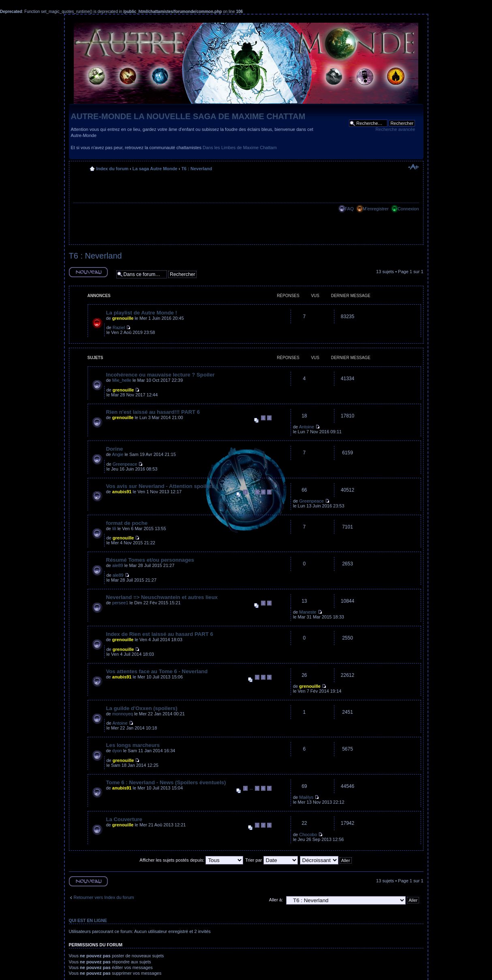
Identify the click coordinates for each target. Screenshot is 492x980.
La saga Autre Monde (155, 169)
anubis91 (122, 492)
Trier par (271, 860)
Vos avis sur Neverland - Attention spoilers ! (162, 486)
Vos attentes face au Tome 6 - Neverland (157, 671)
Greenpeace (125, 464)
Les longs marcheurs (133, 745)
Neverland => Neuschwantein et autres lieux (162, 597)
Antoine (307, 427)
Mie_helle (122, 380)
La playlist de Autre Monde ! (142, 313)
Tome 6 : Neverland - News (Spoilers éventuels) (166, 782)
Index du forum (112, 169)
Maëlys (306, 797)
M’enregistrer (376, 209)
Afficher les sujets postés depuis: (191, 860)
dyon (117, 751)
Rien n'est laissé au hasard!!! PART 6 (153, 412)
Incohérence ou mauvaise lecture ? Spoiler (160, 375)
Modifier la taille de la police (413, 167)
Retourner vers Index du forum (104, 897)
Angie (118, 454)
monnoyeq (123, 714)
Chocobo (308, 834)
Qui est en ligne (88, 920)
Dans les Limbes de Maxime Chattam (240, 148)
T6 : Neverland (197, 169)
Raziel (119, 327)
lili (114, 529)
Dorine (115, 449)
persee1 (120, 603)
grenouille (123, 318)
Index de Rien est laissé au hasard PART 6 (160, 634)
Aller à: (276, 900)
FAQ (349, 209)
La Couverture (124, 819)
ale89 (118, 565)
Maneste (308, 612)
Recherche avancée (395, 129)
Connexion (408, 209)
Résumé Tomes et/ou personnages (150, 560)
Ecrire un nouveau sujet (88, 272)
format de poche (127, 523)
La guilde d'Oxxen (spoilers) (142, 708)
